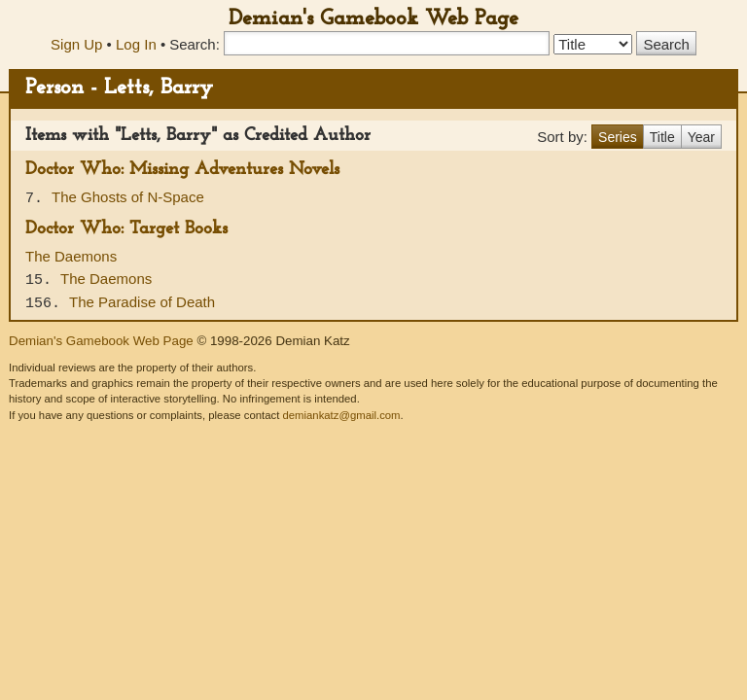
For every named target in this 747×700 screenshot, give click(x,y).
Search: (195, 44)
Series (618, 137)
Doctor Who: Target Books (126, 229)
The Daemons (71, 256)
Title (662, 137)
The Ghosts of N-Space (128, 197)
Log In (136, 44)
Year (701, 137)
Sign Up (76, 44)
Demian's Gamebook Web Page (373, 19)
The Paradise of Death (142, 302)
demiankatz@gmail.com (341, 415)
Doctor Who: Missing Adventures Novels (182, 170)
